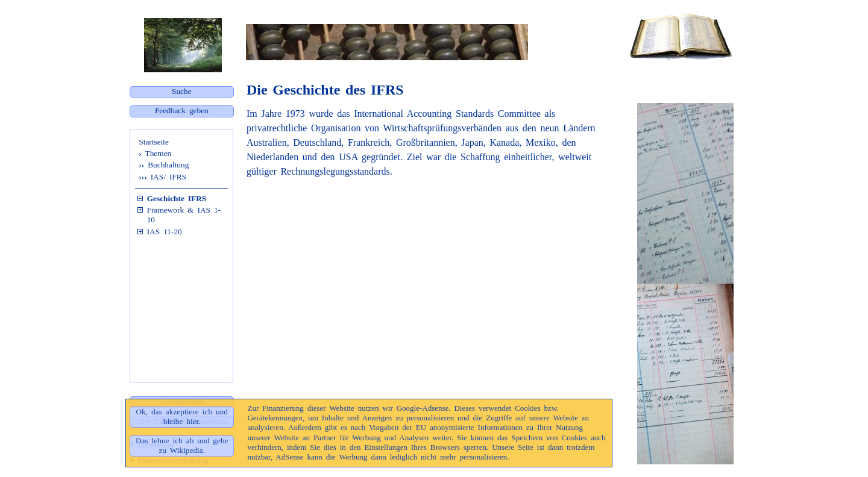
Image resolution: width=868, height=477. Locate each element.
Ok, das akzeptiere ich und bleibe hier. (181, 416)
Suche (182, 91)
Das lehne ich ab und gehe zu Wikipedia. (182, 445)
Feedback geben (182, 111)
